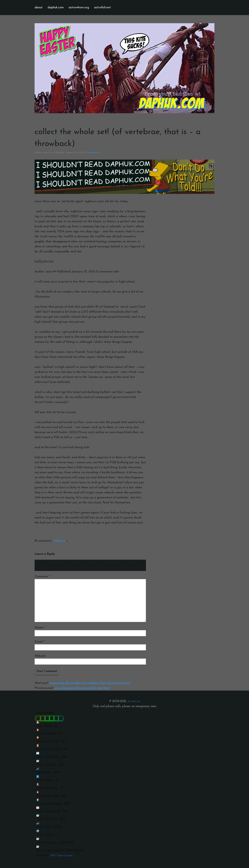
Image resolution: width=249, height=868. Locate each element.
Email (40, 642)
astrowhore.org (79, 8)
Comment (42, 577)
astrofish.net (102, 8)
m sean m (134, 701)
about (39, 8)
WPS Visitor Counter (61, 856)
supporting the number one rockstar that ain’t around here (90, 683)
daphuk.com (56, 8)
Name (40, 628)
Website (40, 656)
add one (60, 541)
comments (93, 153)
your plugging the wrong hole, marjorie (82, 688)
